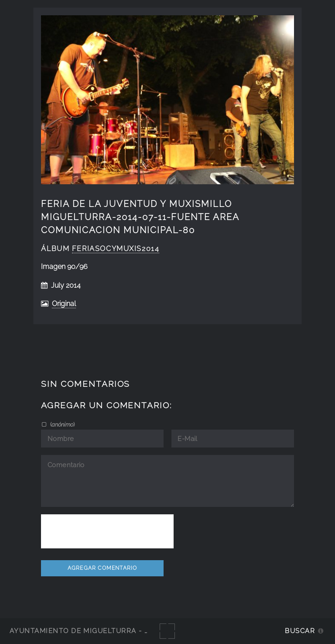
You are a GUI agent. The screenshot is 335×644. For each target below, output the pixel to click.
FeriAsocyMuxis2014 (116, 249)
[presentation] (107, 531)
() (62, 424)
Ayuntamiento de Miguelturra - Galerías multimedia (120, 631)
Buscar (300, 631)
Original (64, 304)
